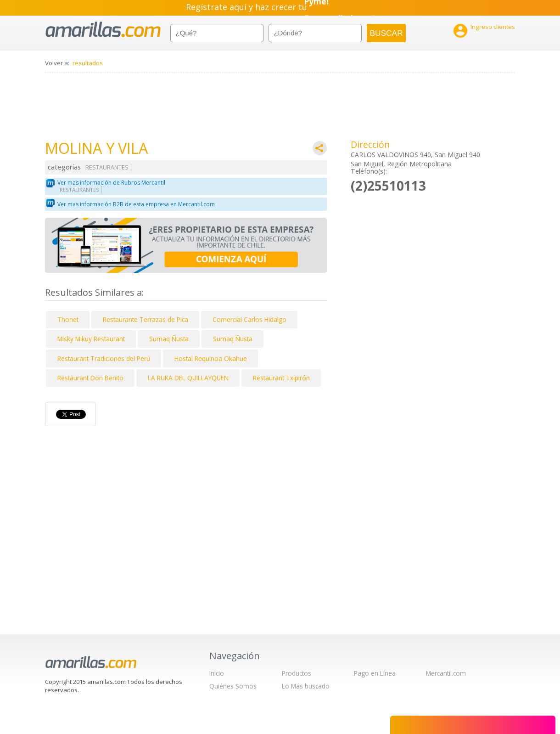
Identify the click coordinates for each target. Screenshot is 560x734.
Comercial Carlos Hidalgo (249, 319)
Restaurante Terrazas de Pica (146, 319)
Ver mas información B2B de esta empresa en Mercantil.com (136, 204)
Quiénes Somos (233, 686)
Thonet (68, 319)
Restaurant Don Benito (90, 378)
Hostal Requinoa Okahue (211, 359)
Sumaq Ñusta (169, 339)
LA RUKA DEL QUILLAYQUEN (188, 378)
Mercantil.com (446, 673)
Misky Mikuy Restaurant (91, 339)
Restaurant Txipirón (281, 378)
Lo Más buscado (306, 686)
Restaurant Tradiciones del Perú (104, 359)
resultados (88, 63)
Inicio (217, 673)
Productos (297, 673)
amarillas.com (103, 30)
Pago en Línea (375, 673)
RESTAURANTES (107, 167)
